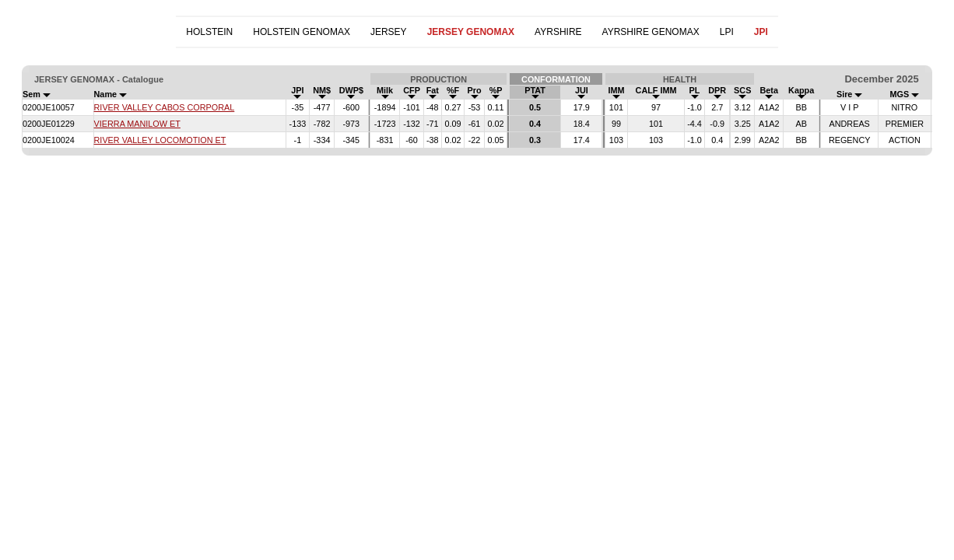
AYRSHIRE (558, 32)
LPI (727, 32)
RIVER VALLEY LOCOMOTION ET (160, 140)
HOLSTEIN (209, 32)
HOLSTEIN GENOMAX (302, 32)
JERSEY (389, 32)
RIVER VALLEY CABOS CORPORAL (165, 107)
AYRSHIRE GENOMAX (651, 32)
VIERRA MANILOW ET (137, 124)
